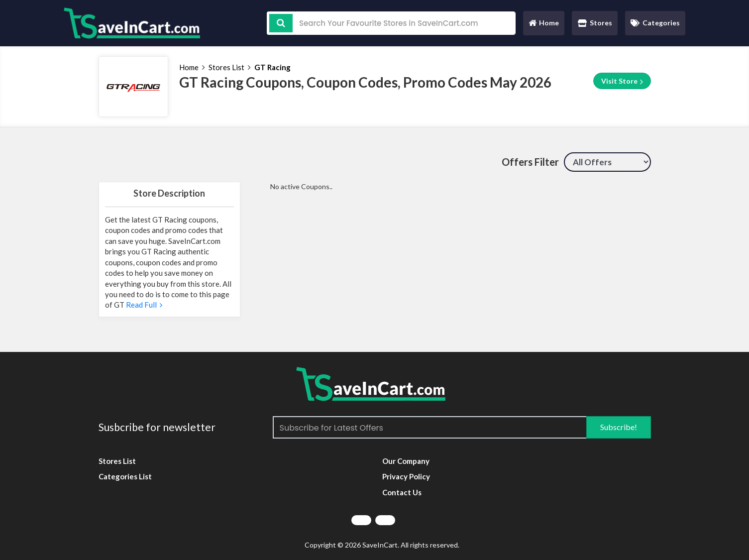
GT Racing (272, 67)
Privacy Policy (406, 476)
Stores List (226, 67)
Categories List (125, 476)
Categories (655, 23)
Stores (595, 23)
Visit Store (622, 81)
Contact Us (402, 492)
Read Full (143, 305)
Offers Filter (530, 162)
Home (543, 25)
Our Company (406, 461)
